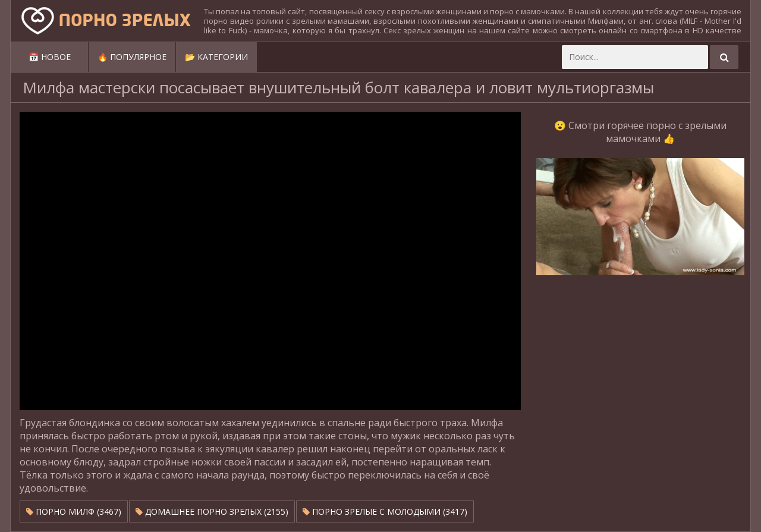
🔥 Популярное (132, 57)
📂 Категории (216, 57)
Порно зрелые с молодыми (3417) (385, 511)
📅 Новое (50, 57)
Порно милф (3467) (74, 511)
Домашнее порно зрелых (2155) (212, 511)
